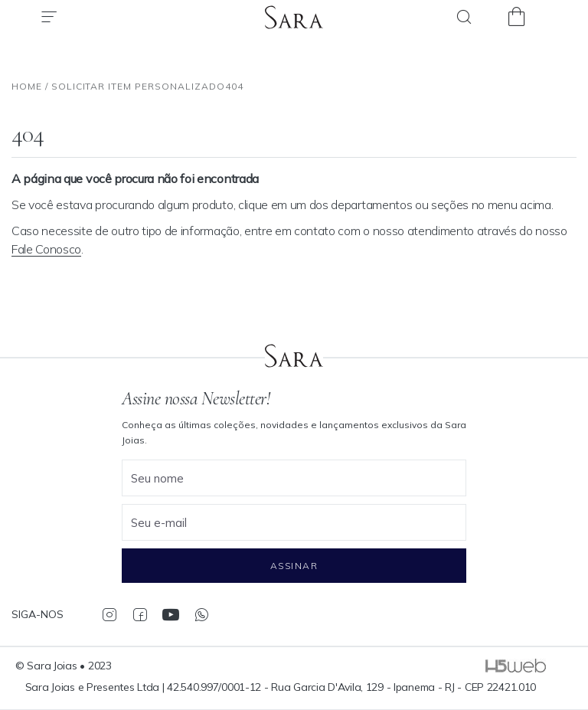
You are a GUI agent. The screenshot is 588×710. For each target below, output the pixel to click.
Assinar (294, 566)
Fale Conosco (46, 249)
